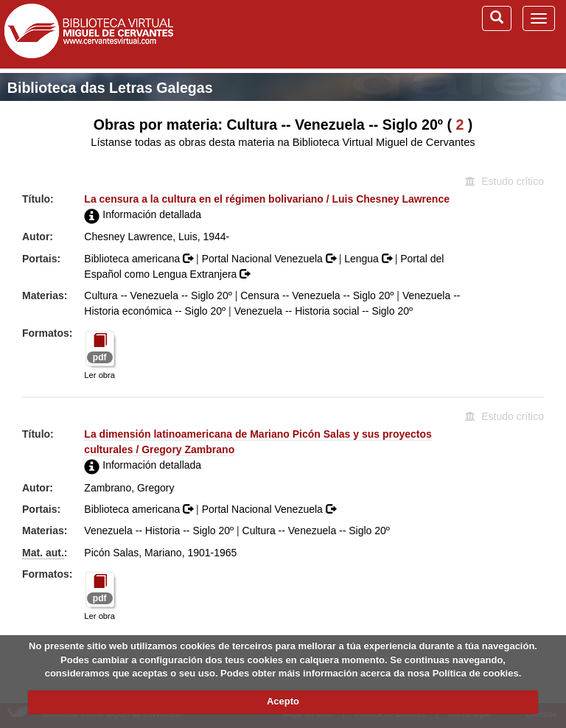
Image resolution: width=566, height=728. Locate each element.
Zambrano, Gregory (129, 488)
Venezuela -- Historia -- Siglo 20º (159, 531)
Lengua (370, 259)
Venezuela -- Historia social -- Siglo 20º (324, 311)
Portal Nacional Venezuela (270, 259)
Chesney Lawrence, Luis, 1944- (157, 237)
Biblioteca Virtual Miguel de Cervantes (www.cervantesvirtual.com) (88, 34)
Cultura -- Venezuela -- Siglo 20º (158, 295)
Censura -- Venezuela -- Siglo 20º (317, 295)
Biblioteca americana (140, 259)
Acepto (283, 701)
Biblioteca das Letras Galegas (110, 88)
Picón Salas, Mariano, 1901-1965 (160, 553)
